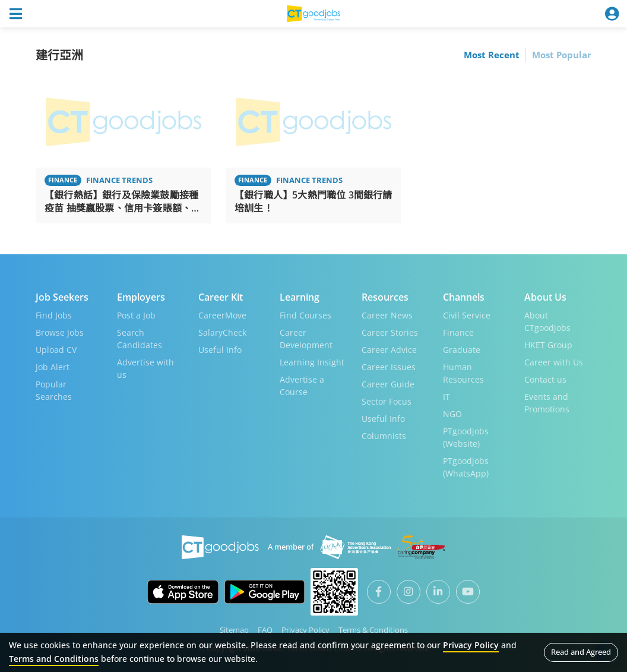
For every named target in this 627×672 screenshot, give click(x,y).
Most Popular (562, 55)
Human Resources (463, 373)
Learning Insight (312, 362)
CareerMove (222, 315)
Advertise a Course (302, 386)
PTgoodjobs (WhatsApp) (466, 467)
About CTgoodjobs (547, 321)
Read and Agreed (581, 652)
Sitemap (234, 630)
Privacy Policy (305, 630)
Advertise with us (145, 368)
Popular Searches (54, 390)
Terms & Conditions (373, 630)
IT (446, 397)
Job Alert (53, 367)
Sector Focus (387, 401)
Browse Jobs (60, 332)
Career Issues (389, 367)
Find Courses (305, 315)
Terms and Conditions (54, 659)
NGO (452, 414)
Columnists (384, 436)
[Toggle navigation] (15, 14)
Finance (458, 332)
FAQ (265, 630)
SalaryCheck (222, 332)
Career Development (306, 339)
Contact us (545, 379)
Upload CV (56, 350)
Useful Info (220, 350)
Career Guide (388, 384)
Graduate (462, 350)
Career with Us (554, 362)
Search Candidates (140, 339)
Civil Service (467, 315)
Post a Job (136, 315)
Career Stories (390, 332)
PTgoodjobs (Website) (466, 437)
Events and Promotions (547, 403)
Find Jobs (54, 315)
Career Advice (389, 350)
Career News (387, 315)
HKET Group (548, 345)
